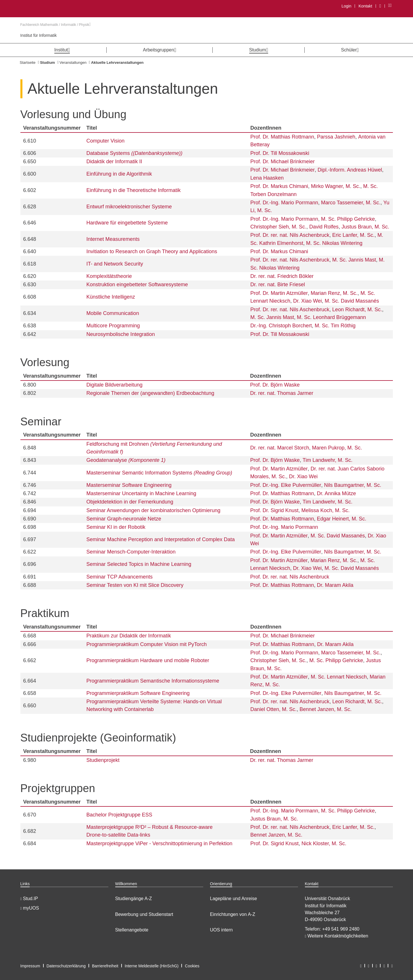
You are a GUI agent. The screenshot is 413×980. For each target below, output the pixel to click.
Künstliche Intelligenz (111, 297)
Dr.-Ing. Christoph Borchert (281, 326)
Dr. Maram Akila (335, 585)
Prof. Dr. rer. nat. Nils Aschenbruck (290, 235)
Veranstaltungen (73, 63)
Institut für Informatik (39, 35)
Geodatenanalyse (126, 460)
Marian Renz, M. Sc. (334, 293)
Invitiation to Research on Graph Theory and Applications (152, 251)
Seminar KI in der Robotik (116, 527)
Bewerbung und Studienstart (144, 914)
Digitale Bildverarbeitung (115, 385)
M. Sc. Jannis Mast (354, 260)
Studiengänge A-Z (134, 899)
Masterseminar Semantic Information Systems (159, 473)
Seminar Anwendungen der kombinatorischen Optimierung (153, 510)
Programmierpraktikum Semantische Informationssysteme (153, 681)
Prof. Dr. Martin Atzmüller (279, 293)
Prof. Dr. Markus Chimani (279, 186)
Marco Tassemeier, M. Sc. (351, 203)
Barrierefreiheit (105, 966)
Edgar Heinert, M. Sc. (342, 519)
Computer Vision (106, 141)
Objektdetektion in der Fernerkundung (130, 502)
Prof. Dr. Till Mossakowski (280, 153)
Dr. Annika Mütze (337, 493)
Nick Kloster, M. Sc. (324, 843)
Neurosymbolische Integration (121, 334)
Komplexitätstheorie (109, 276)
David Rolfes (324, 227)
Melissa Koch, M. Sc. (326, 510)
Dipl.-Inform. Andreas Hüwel (350, 170)
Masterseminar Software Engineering (129, 485)
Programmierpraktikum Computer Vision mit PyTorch (147, 644)
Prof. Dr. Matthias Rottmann (282, 137)
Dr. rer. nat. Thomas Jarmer (282, 393)
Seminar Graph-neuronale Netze (124, 519)
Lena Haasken (267, 178)
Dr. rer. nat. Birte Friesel (278, 285)
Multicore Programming (113, 326)
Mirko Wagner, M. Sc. (336, 186)
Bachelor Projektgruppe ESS (119, 815)
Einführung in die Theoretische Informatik (134, 190)
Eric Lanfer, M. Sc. (353, 235)
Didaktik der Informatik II (114, 162)
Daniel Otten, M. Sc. (273, 709)
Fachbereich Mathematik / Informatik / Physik (56, 25)
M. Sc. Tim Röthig (335, 326)
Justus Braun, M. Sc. (365, 227)
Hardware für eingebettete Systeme (127, 223)
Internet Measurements (113, 239)
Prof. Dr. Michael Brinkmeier (283, 162)
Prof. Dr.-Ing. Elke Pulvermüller (286, 485)
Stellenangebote (132, 930)
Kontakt (365, 6)
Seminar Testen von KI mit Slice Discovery (135, 585)
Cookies (192, 966)
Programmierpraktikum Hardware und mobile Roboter (148, 660)
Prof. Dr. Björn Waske (275, 385)
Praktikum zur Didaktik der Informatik (129, 636)
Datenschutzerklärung (66, 966)
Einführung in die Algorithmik (119, 174)
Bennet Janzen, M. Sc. (325, 709)
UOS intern (221, 930)
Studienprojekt (103, 760)
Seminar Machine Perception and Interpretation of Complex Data (161, 539)
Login (346, 6)
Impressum (30, 966)
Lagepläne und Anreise (234, 899)
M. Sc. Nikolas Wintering (334, 243)
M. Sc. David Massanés (352, 301)
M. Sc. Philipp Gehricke (348, 219)
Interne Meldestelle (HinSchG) (152, 966)
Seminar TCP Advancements (120, 577)
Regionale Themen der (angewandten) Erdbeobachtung (150, 393)
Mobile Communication (113, 313)
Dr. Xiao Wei (308, 301)
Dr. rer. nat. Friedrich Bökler (282, 276)
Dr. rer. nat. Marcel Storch (280, 448)
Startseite (28, 63)
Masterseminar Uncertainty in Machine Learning (141, 493)
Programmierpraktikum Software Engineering (138, 693)
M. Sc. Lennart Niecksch (339, 677)
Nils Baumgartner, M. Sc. (353, 485)
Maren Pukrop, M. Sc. (337, 448)
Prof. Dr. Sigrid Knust (274, 510)
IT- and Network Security (115, 264)
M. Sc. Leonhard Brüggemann (331, 317)
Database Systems (135, 153)
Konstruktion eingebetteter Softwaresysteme (137, 285)
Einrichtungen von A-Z (233, 914)
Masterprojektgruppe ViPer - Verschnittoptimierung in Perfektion (160, 843)
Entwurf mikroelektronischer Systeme (129, 207)
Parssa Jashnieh (336, 137)
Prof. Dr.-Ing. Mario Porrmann (284, 203)
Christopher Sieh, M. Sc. (278, 227)
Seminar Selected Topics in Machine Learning (139, 564)
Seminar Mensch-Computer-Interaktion (131, 552)
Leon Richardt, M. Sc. (357, 310)
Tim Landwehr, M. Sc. (327, 460)
